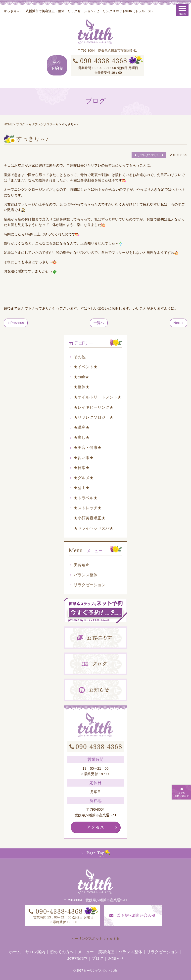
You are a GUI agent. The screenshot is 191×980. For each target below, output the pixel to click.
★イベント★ (86, 367)
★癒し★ (82, 437)
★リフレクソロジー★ (94, 417)
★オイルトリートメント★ (97, 397)
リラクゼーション (90, 585)
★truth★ (81, 377)
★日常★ (82, 468)
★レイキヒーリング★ (94, 407)
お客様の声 (77, 958)
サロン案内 (35, 952)
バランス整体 (86, 575)
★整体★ (82, 387)
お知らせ (116, 958)
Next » (179, 323)
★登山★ (82, 488)
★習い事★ (84, 458)
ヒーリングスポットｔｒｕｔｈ (95, 939)
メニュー (86, 952)
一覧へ (99, 323)
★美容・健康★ (88, 448)
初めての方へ (62, 952)
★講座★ (82, 427)
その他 (80, 357)
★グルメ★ (84, 478)
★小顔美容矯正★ (90, 518)
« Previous (16, 323)
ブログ (97, 958)
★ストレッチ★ (88, 508)
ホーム (15, 952)
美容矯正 (82, 565)
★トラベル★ (86, 498)
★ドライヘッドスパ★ (94, 528)
